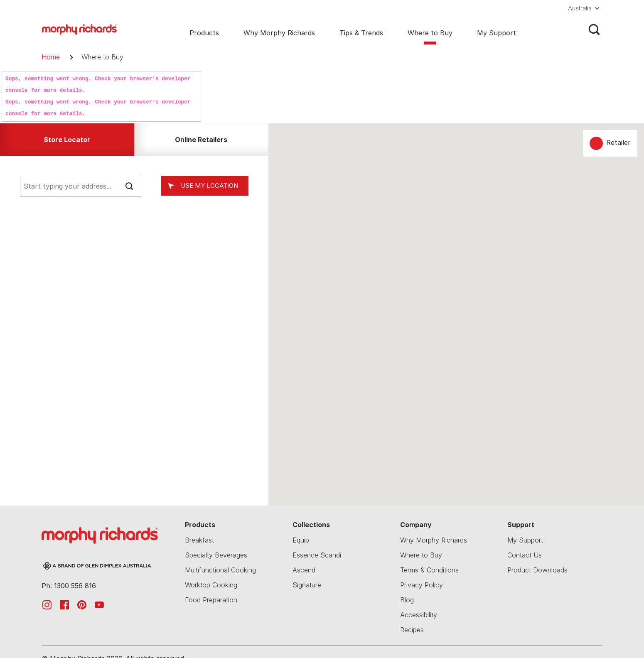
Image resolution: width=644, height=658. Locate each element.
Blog (407, 600)
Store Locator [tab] (67, 140)
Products (204, 33)
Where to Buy (430, 33)
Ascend (304, 570)
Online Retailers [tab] (201, 140)
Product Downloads (537, 570)
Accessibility (419, 615)
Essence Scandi (317, 555)
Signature (307, 585)
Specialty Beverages (216, 555)
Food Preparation (211, 600)
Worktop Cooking (211, 585)
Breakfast (199, 540)
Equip (301, 540)
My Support (497, 33)
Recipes (412, 630)
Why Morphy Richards (279, 33)
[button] (585, 8)
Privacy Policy (422, 585)
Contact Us (525, 555)
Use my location (209, 185)
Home (51, 57)
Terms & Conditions (429, 570)
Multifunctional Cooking (220, 570)
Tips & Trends (361, 33)
